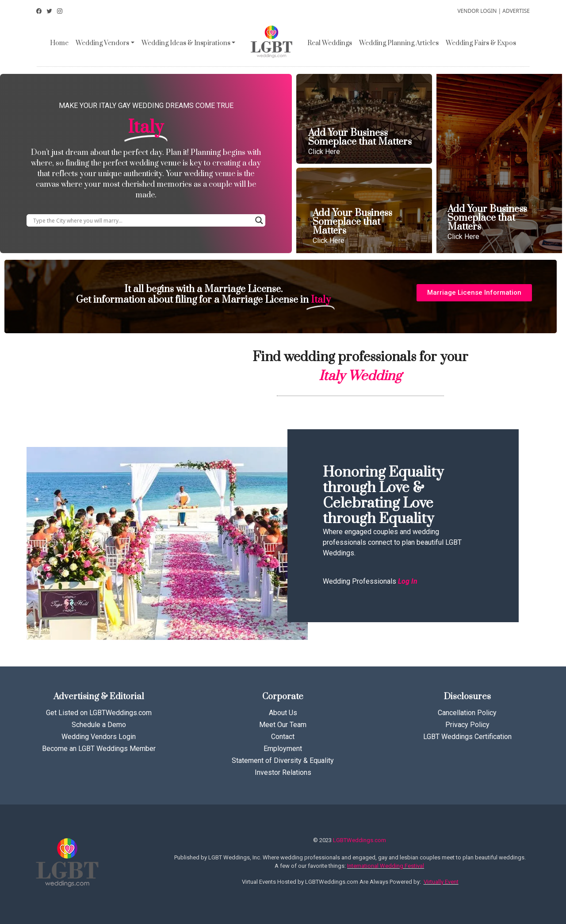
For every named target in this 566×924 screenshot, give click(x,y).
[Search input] (142, 220)
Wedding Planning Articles (399, 43)
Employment (283, 749)
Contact (283, 737)
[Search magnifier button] (259, 220)
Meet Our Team (283, 725)
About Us (283, 713)
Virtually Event (441, 882)
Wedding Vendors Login (99, 737)
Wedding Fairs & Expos (481, 43)
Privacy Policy (467, 725)
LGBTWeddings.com (359, 840)
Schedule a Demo (99, 725)
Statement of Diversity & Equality (283, 760)
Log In (408, 581)
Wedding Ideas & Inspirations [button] (186, 43)
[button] (474, 293)
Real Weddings (330, 43)
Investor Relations (283, 772)
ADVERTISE (516, 11)
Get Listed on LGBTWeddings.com (99, 713)
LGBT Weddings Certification (467, 737)
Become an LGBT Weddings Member (99, 749)
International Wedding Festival (386, 866)
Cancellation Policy (467, 713)
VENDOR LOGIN (477, 11)
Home (59, 43)
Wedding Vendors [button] (102, 43)
